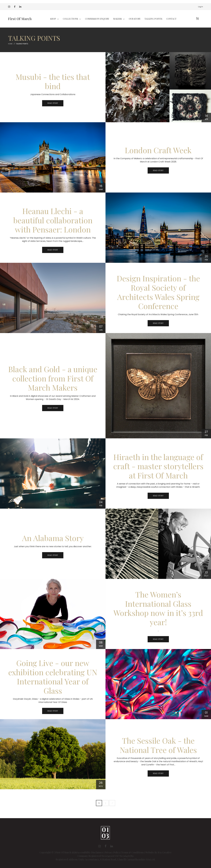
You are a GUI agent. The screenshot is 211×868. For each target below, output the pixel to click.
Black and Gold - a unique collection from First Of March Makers (53, 378)
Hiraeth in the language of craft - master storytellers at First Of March (158, 466)
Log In (201, 7)
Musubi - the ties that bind (53, 81)
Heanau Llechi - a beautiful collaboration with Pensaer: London (53, 220)
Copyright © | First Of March (56, 852)
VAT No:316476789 (124, 856)
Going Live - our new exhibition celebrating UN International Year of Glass (53, 677)
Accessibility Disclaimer (90, 852)
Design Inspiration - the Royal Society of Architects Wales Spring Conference (158, 292)
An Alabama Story (53, 538)
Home (10, 44)
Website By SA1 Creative (158, 852)
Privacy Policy (112, 852)
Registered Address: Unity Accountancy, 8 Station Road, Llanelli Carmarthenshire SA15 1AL (106, 859)
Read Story (53, 103)
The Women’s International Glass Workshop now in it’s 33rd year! (158, 608)
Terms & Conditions (132, 852)
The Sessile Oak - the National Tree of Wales (158, 745)
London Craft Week (158, 150)
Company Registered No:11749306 (96, 856)
